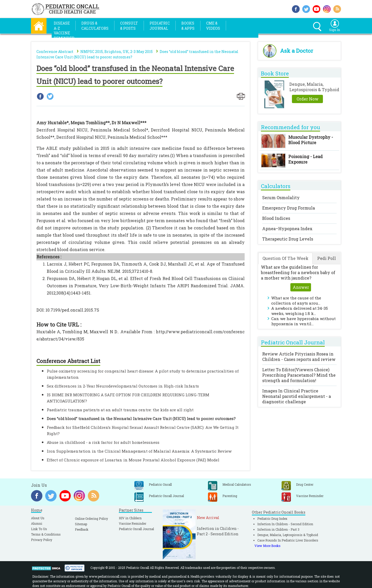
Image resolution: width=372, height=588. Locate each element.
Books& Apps (188, 26)
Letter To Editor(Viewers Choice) (299, 375)
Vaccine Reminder (133, 523)
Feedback (82, 529)
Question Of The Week (285, 258)
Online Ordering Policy (91, 519)
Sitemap (81, 524)
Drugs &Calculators (95, 26)
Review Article (299, 357)
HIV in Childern (130, 518)
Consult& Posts (129, 26)
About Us (38, 518)
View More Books (268, 546)
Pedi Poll (327, 258)
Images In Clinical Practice (297, 396)
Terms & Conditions (46, 534)
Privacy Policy (42, 540)
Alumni (37, 523)
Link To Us (39, 529)
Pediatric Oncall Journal (136, 529)
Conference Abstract (55, 52)
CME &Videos (213, 26)
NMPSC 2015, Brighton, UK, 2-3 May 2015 (117, 52)
